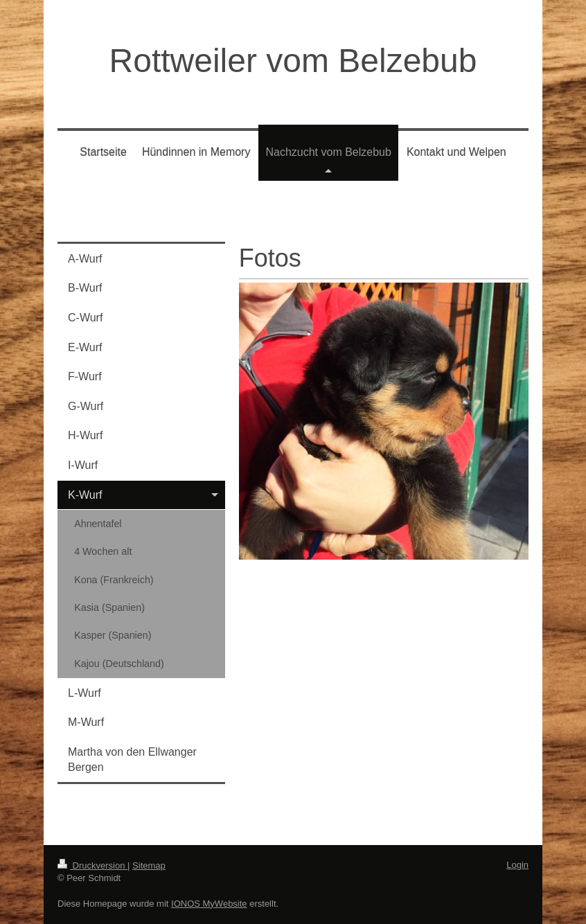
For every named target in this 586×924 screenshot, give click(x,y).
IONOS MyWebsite (209, 904)
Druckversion (92, 865)
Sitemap (149, 865)
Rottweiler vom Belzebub (293, 61)
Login (517, 865)
